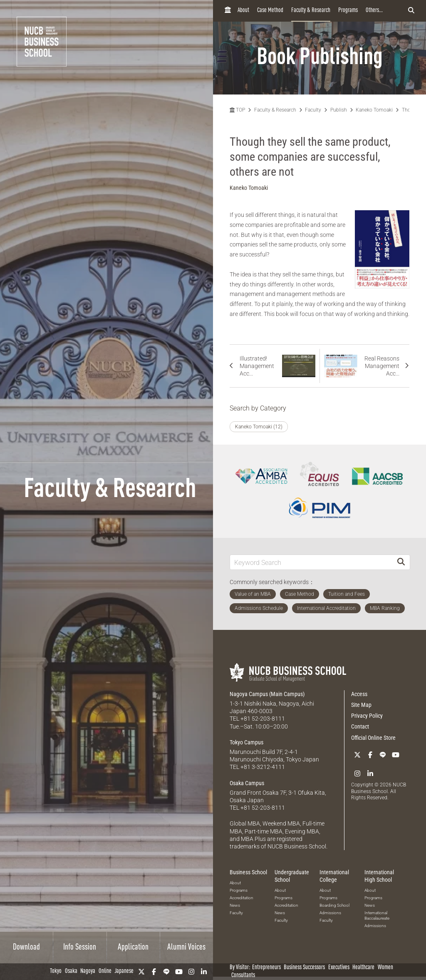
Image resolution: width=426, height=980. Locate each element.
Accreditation (241, 898)
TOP (237, 110)
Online (105, 971)
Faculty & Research (311, 11)
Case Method (270, 11)
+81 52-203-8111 (263, 719)
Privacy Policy (367, 716)
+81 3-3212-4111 (263, 767)
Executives (339, 968)
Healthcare (363, 968)
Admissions (330, 913)
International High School (379, 876)
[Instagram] (191, 972)
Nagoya (88, 971)
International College (334, 876)
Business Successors (304, 968)
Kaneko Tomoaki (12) (259, 427)
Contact (360, 726)
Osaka (71, 971)
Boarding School (334, 905)
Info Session (80, 948)
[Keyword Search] (311, 562)
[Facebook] (154, 972)
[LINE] (166, 972)
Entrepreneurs (266, 968)
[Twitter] (141, 972)
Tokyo (56, 971)
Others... (374, 11)
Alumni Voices (186, 948)
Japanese (124, 971)
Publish (339, 110)
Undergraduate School (292, 876)
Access (359, 694)
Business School (248, 872)
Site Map (361, 705)
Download (26, 948)
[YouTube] (179, 972)
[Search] (401, 562)
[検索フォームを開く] (411, 11)
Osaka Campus (247, 783)
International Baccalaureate (377, 915)
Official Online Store (373, 738)
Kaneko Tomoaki (374, 110)
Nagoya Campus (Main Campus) (267, 694)
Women (385, 968)
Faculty (313, 110)
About (243, 11)
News (235, 905)
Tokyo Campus (246, 742)
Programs (348, 11)
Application (133, 948)
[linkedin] (204, 972)
